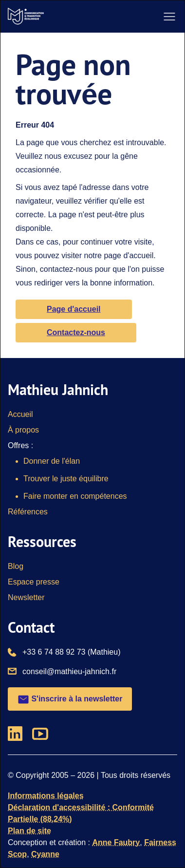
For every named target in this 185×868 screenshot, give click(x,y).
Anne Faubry (116, 842)
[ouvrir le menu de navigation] (169, 16)
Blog (16, 566)
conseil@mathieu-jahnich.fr (69, 671)
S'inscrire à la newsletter (70, 699)
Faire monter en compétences (75, 496)
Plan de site (29, 831)
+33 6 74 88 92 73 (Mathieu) (71, 651)
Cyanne (45, 854)
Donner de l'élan (52, 461)
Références (28, 512)
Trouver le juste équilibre (66, 479)
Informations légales (46, 796)
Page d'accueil (74, 309)
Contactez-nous (76, 332)
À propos (23, 430)
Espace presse (34, 582)
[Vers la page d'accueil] (26, 16)
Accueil (20, 414)
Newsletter (26, 597)
